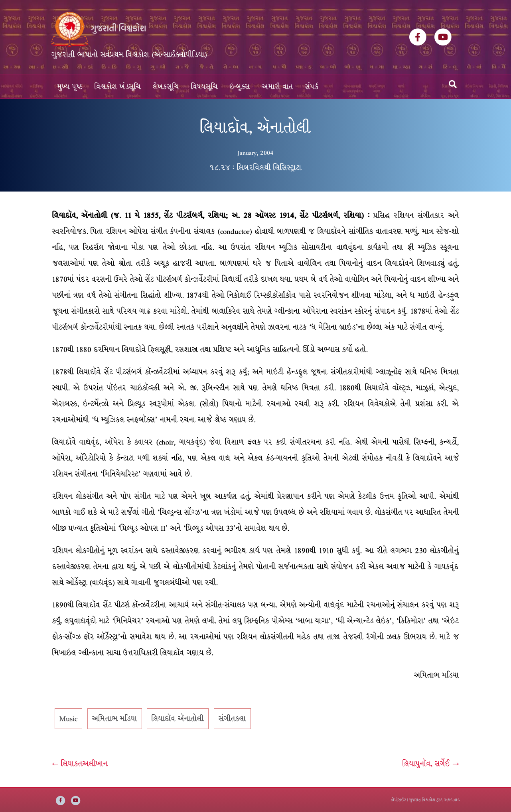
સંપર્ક (312, 87)
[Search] (453, 84)
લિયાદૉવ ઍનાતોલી (178, 719)
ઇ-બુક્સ (240, 87)
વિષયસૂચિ (204, 87)
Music (68, 719)
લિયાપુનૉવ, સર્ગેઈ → (431, 764)
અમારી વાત (278, 87)
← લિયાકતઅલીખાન (80, 764)
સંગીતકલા (232, 719)
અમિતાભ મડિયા (115, 719)
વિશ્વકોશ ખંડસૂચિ (118, 87)
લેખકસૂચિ (166, 87)
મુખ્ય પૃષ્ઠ (70, 87)
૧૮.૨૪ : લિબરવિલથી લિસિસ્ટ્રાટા (255, 168)
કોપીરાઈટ (399, 800)
